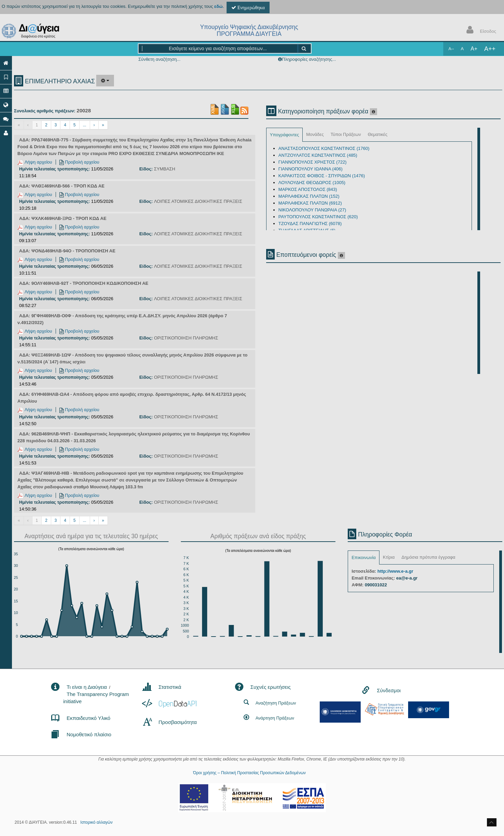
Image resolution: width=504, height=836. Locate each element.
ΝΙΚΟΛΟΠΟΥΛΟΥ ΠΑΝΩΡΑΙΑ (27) (312, 210)
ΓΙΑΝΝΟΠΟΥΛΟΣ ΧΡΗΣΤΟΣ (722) (313, 162)
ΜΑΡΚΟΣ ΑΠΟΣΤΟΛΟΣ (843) (308, 189)
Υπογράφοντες (284, 135)
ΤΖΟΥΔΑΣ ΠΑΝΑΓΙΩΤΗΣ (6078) (310, 224)
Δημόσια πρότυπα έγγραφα (428, 557)
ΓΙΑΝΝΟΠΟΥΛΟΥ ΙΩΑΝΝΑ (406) (311, 169)
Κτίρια (389, 557)
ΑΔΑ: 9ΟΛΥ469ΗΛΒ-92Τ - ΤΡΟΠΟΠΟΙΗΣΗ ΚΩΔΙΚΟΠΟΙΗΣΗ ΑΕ (84, 283)
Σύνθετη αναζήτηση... (159, 59)
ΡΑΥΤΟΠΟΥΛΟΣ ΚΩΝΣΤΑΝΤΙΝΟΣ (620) (318, 217)
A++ (490, 49)
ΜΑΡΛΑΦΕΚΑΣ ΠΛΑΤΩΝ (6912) (310, 203)
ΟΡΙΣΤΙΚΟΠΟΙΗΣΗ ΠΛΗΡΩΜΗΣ (186, 338)
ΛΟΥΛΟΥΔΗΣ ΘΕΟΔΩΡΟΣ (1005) (312, 183)
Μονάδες (315, 134)
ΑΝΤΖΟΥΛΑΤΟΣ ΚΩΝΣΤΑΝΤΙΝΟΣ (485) (318, 155)
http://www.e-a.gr (395, 571)
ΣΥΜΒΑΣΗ (164, 169)
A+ (474, 49)
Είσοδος (480, 31)
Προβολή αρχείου (79, 162)
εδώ (219, 6)
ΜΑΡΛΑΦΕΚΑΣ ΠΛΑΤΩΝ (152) (309, 196)
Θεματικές (378, 134)
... (85, 125)
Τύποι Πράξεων (346, 134)
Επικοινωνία (364, 558)
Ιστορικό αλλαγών (97, 822)
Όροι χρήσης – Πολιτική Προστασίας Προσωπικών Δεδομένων (249, 773)
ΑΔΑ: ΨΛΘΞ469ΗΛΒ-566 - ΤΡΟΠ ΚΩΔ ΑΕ (62, 186)
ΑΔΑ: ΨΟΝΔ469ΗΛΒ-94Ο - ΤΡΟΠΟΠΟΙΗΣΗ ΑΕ (67, 251)
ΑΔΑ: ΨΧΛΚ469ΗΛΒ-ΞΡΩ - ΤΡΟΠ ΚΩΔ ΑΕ (63, 218)
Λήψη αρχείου (35, 162)
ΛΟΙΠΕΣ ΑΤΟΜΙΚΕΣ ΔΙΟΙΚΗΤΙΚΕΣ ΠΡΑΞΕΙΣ (198, 201)
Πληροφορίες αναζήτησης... (309, 59)
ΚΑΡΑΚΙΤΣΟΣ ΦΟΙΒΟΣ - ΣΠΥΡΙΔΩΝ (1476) (322, 176)
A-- (451, 49)
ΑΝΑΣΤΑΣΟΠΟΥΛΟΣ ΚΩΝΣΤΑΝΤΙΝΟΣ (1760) (324, 148)
